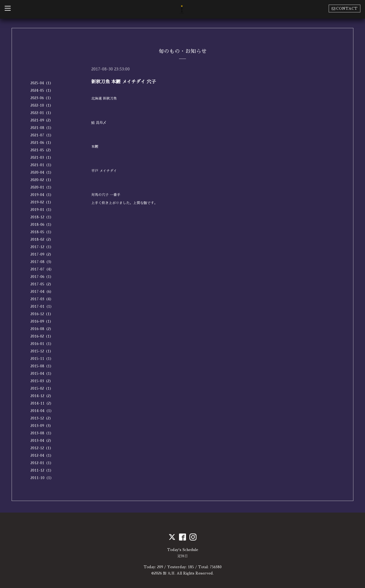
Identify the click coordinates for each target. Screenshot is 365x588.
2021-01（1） (42, 165)
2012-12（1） (42, 448)
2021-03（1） (42, 157)
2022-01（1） (42, 113)
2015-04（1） (42, 373)
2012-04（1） (42, 455)
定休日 (183, 556)
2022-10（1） (42, 105)
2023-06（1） (42, 98)
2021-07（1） (42, 135)
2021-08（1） (42, 128)
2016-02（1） (42, 336)
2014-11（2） (42, 403)
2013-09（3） (42, 426)
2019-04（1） (42, 195)
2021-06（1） (42, 143)
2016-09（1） (42, 321)
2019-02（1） (42, 202)
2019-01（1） (42, 210)
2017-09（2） (42, 254)
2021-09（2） (42, 120)
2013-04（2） (42, 441)
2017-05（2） (42, 284)
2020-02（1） (42, 180)
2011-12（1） (42, 470)
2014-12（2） (42, 396)
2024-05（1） (42, 90)
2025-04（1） (42, 83)
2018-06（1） (42, 225)
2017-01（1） (42, 306)
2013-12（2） (42, 418)
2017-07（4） (42, 269)
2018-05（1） (42, 232)
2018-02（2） (42, 239)
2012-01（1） (42, 463)
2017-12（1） (42, 247)
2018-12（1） (42, 217)
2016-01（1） (42, 344)
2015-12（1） (42, 351)
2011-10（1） (42, 478)
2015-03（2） (42, 381)
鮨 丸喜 (169, 573)
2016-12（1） (42, 314)
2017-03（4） (42, 299)
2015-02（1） (42, 388)
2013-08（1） (42, 433)
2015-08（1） (42, 366)
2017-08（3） (42, 262)
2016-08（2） (42, 329)
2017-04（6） (42, 292)
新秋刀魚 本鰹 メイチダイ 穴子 (124, 82)
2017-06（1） (42, 277)
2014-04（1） (42, 411)
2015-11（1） (42, 359)
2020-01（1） (42, 187)
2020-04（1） (42, 172)
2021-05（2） (42, 150)
